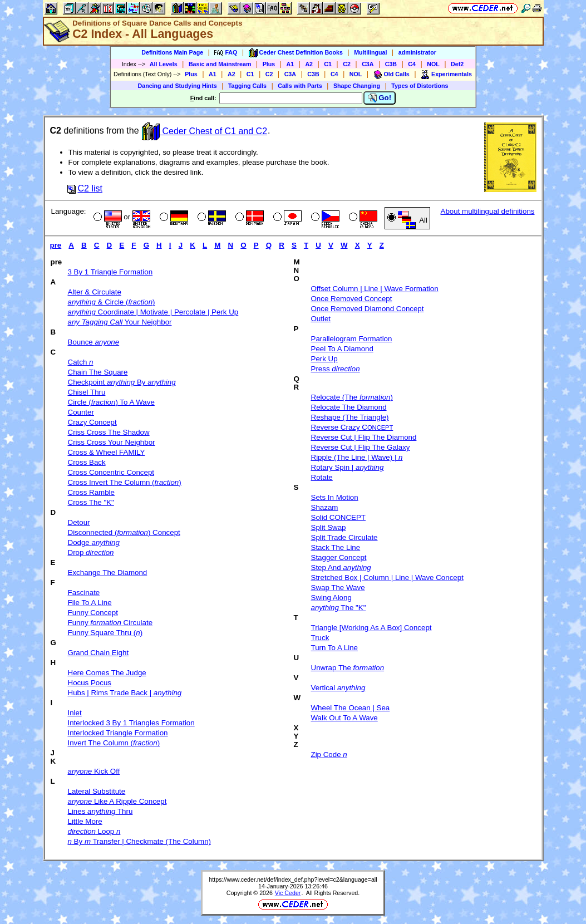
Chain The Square (98, 372)
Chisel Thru (87, 392)
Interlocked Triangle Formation (118, 733)
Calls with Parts (300, 86)
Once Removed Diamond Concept (368, 309)
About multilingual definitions (488, 211)
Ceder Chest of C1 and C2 (205, 131)
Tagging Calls (247, 86)
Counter (81, 412)
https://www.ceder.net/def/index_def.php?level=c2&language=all (293, 879)
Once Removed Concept (352, 299)
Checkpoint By (122, 382)
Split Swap (329, 527)
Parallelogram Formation (352, 339)
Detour (79, 522)
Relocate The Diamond (349, 407)
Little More (85, 821)
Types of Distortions (420, 86)
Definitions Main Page (172, 52)
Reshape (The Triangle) (350, 417)
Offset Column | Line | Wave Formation (375, 289)
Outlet (321, 319)
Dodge (94, 542)
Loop (94, 831)
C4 (412, 64)
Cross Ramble (91, 492)
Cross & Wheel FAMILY (107, 452)
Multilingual (370, 52)
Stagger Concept (339, 557)
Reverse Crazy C (352, 427)
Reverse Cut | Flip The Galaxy (361, 447)
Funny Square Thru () (105, 633)
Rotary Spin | (348, 467)
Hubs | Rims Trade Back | (125, 693)
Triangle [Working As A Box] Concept (371, 628)
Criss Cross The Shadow (109, 432)
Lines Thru (100, 811)
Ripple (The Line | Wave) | (357, 457)
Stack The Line (336, 547)
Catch (81, 362)
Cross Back (87, 462)
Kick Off (94, 771)
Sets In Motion (335, 497)
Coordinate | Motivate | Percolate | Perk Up (153, 312)
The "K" (339, 608)
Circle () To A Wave (111, 402)
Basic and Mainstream (220, 64)
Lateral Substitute (97, 791)
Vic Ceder (288, 893)
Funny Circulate (110, 623)
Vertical (338, 688)
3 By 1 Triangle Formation (110, 272)
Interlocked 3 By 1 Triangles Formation (131, 723)
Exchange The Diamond (108, 572)
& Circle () (112, 302)
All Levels (164, 64)
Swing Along (331, 598)
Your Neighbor (120, 322)
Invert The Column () (114, 743)
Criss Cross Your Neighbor (112, 442)
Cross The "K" (91, 502)
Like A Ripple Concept (117, 801)
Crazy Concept (92, 422)
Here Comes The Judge (107, 673)
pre (56, 245)
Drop (91, 552)
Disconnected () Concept (124, 532)
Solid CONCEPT (339, 517)
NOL (433, 64)
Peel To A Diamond (342, 349)
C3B (391, 64)
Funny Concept (93, 613)
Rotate (322, 477)
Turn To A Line (334, 648)
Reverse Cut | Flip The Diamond (364, 437)
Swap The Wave (338, 588)
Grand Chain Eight (99, 653)
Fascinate (84, 593)
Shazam (325, 507)
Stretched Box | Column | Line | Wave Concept (387, 577)
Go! (380, 98)
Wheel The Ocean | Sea (351, 708)
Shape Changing (357, 86)
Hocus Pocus (90, 683)
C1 (328, 64)
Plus (269, 64)
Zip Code (329, 755)
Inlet (75, 713)
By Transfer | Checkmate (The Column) (140, 841)
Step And (341, 567)
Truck (320, 638)
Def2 (457, 64)
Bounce (94, 342)
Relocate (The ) (352, 397)
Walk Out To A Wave (344, 718)
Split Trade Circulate (344, 537)
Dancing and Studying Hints (178, 86)
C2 (347, 64)
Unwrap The (348, 668)
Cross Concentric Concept (111, 472)
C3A (368, 64)
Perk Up (324, 359)
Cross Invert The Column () (125, 482)
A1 (290, 64)
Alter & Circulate (95, 292)
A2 (309, 64)
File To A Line (90, 603)
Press (336, 369)
